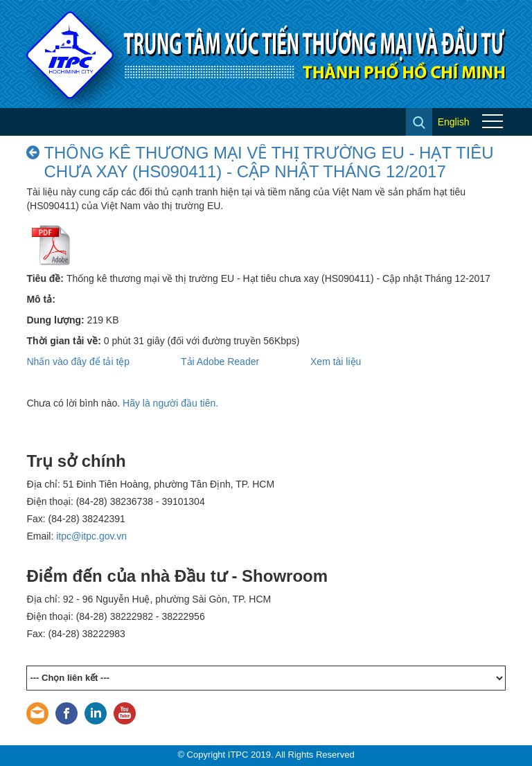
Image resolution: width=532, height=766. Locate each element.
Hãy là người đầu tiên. (170, 403)
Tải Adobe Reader (220, 362)
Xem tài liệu (336, 362)
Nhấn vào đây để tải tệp (78, 362)
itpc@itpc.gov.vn (91, 536)
